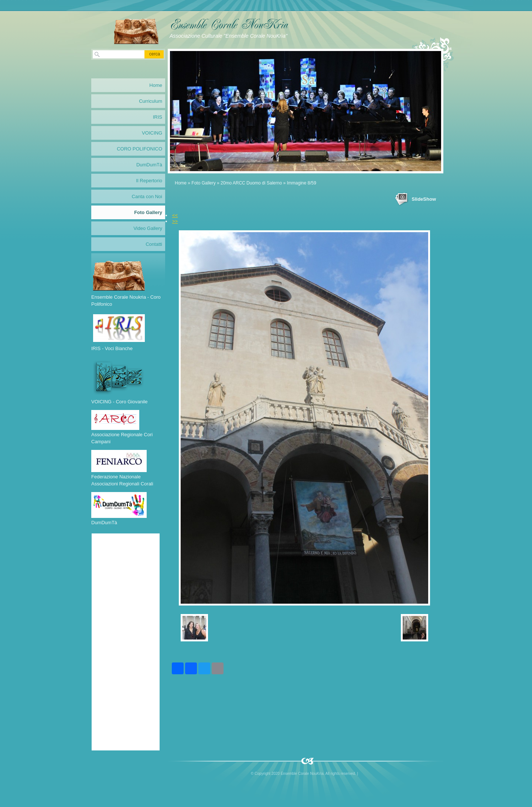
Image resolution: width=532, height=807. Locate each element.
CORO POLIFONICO (139, 149)
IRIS (158, 117)
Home (181, 183)
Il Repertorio (149, 181)
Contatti (154, 244)
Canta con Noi (147, 196)
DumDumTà (149, 165)
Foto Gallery (203, 183)
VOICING (152, 133)
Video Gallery (148, 228)
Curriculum (151, 101)
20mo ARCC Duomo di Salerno (251, 183)
